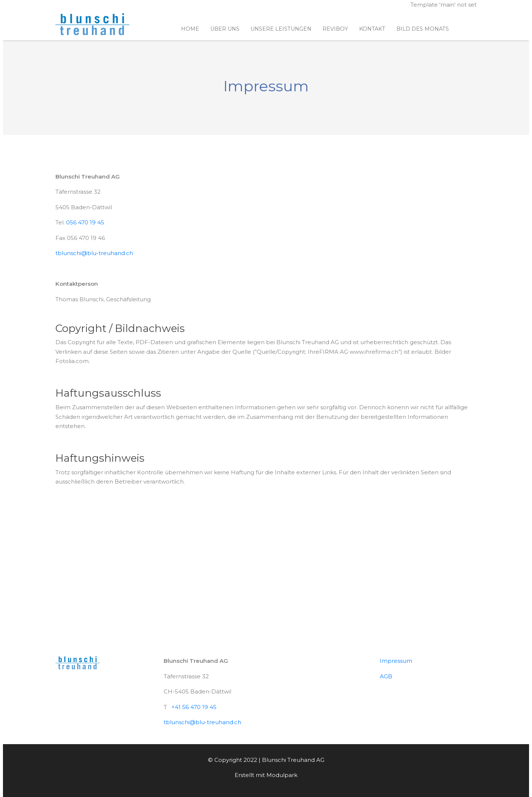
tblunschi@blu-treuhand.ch (94, 253)
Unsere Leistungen (281, 29)
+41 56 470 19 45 (194, 707)
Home (190, 29)
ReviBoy (335, 29)
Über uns (225, 29)
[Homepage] (92, 25)
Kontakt (372, 29)
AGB (386, 676)
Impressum (396, 661)
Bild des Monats (423, 29)
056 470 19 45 (85, 222)
